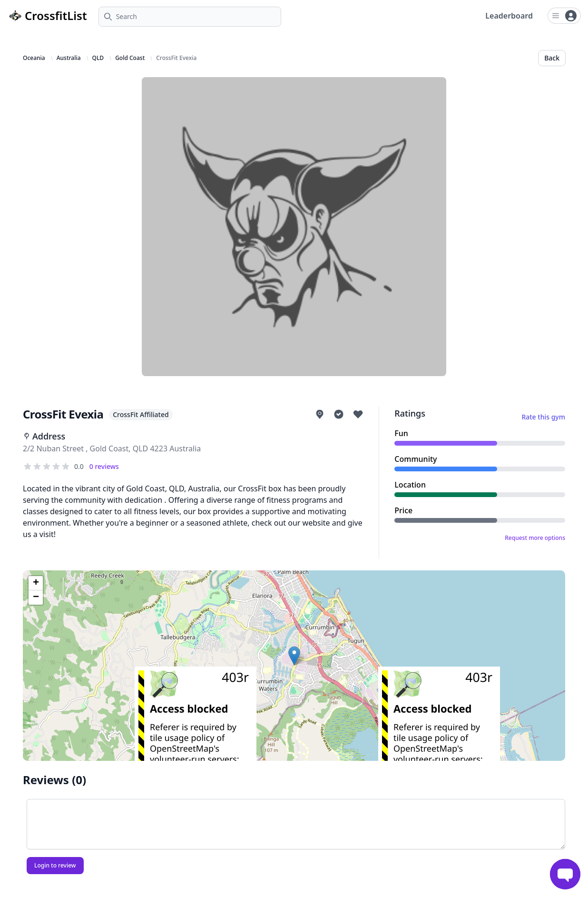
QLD (98, 58)
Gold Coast (130, 58)
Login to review (55, 865)
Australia (69, 58)
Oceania (34, 58)
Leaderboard (509, 16)
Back (552, 58)
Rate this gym (543, 417)
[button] (294, 656)
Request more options (535, 538)
